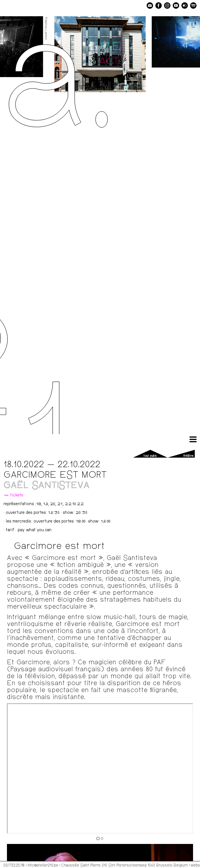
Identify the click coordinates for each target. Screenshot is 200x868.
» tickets (13, 496)
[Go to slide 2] (102, 838)
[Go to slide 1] (98, 838)
